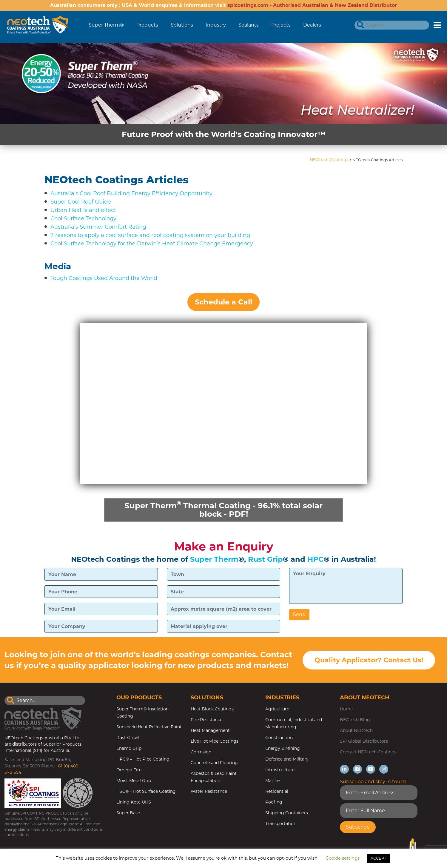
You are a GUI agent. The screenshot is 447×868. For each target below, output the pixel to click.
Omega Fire (129, 770)
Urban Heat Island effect (83, 210)
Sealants (249, 25)
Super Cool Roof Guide (81, 202)
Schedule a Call (224, 302)
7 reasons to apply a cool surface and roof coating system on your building (150, 235)
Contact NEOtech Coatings (368, 752)
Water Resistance (209, 791)
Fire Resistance (206, 720)
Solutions (182, 25)
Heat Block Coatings (212, 709)
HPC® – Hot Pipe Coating (143, 759)
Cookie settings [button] (343, 858)
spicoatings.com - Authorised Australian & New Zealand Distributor (312, 5)
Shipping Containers (287, 813)
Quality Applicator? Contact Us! (369, 660)
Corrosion (201, 752)
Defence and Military (287, 759)
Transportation (281, 824)
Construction (279, 738)
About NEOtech (356, 730)
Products (147, 25)
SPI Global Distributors (364, 741)
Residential (277, 791)
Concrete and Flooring (214, 763)
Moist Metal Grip (134, 781)
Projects (281, 25)
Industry (216, 25)
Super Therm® (106, 25)
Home (346, 709)
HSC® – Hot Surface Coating (146, 791)
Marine (272, 781)
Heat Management (210, 730)
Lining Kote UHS (134, 802)
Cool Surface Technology (83, 218)
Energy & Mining (283, 748)
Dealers (312, 25)
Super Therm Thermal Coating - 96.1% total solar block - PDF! (224, 509)
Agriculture (277, 709)
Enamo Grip (129, 748)
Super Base (128, 813)
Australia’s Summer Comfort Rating (98, 227)
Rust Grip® (128, 738)
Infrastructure (280, 770)
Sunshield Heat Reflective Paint (149, 727)
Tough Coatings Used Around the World (104, 278)
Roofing (274, 802)
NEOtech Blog (355, 720)
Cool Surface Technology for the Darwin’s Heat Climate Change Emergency (152, 244)
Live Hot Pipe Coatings (215, 741)
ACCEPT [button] (378, 858)
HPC (316, 560)
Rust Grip (265, 560)
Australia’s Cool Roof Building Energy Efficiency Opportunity (131, 193)
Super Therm (214, 560)
